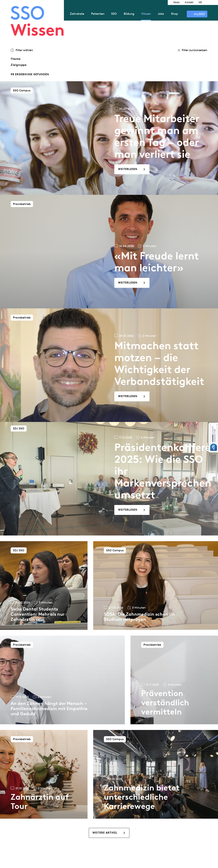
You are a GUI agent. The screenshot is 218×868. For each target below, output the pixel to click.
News (177, 2)
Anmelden (197, 14)
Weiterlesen (128, 169)
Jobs (161, 14)
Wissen (146, 14)
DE (200, 2)
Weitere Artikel (105, 833)
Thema (16, 59)
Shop (174, 14)
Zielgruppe (19, 65)
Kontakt (189, 2)
